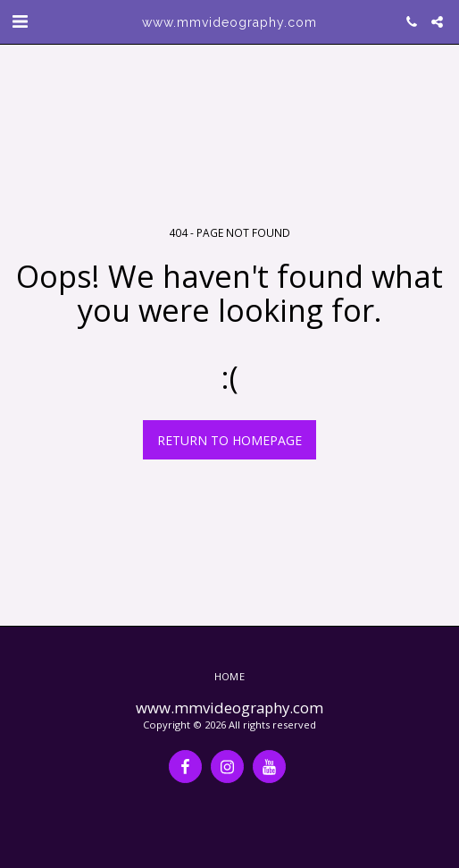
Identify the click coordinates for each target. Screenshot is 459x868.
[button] (20, 21)
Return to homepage (229, 440)
